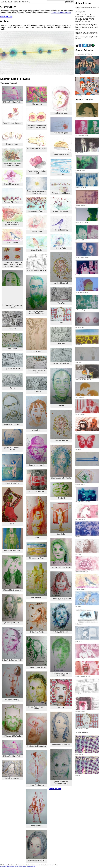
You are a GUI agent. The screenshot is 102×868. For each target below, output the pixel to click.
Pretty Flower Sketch (12, 177)
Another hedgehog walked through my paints (12, 157)
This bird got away (61, 223)
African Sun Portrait (87, 222)
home (1, 866)
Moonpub (12, 321)
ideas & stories (11, 866)
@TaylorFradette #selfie (37, 652)
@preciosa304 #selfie (12, 409)
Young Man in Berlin (87, 292)
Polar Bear (61, 167)
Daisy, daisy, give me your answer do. (37, 186)
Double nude (37, 335)
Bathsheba (61, 519)
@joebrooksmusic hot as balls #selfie (61, 656)
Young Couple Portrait (87, 257)
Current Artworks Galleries (61, 13)
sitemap (33, 866)
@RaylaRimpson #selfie (61, 728)
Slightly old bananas (61, 146)
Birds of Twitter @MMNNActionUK (12, 216)
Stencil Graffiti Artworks (87, 501)
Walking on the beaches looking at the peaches (37, 118)
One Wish (61, 296)
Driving (12, 381)
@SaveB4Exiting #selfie (12, 573)
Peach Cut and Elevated (12, 115)
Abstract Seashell (61, 268)
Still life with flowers (87, 571)
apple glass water (61, 100)
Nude (37, 517)
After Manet (12, 341)
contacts (17, 2)
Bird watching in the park (37, 263)
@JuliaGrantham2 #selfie (61, 553)
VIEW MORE (6, 17)
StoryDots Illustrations (87, 728)
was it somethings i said (87, 676)
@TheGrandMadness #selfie (12, 440)
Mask (12, 506)
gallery (5, 866)
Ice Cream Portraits (87, 135)
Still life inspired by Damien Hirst (37, 141)
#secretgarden (37, 580)
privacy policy (23, 866)
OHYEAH (61, 490)
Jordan (61, 387)
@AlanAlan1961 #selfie (12, 720)
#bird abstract (37, 96)
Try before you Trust (12, 361)
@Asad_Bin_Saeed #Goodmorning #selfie (37, 295)
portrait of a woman (12, 770)
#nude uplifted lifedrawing (37, 730)
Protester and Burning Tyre (87, 379)
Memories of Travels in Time (37, 364)
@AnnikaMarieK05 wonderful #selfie (61, 767)
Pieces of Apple (12, 136)
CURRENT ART (7, 2)
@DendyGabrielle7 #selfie (61, 462)
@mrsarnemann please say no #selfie (12, 289)
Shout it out (37, 413)
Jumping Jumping (12, 469)
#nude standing (37, 808)
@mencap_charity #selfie (61, 585)
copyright (17, 866)
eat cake (61, 694)
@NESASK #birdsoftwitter (12, 95)
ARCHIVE (26, 2)
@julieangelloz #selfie (12, 609)
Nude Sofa (61, 336)
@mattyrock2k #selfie (37, 450)
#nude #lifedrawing (12, 682)
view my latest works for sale (88, 34)
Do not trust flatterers (61, 356)
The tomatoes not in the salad (37, 164)
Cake (61, 315)
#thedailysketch (80, 12)
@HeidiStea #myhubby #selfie (37, 691)
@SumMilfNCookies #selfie (12, 644)
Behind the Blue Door (12, 540)
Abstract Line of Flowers (61, 186)
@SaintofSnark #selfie (37, 846)
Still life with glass (61, 126)
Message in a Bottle (37, 550)
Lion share (37, 384)
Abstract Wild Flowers (12, 196)
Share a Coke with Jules (37, 481)
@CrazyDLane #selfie (61, 618)
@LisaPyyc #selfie (37, 617)
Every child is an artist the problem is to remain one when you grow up (12, 257)
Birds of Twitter (12, 236)
